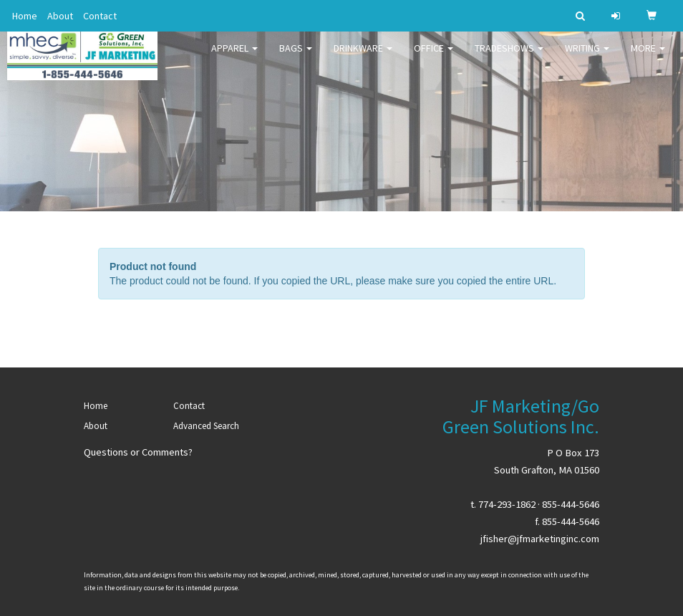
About (60, 16)
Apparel (234, 57)
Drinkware (363, 57)
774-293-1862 (507, 504)
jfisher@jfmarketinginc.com (540, 539)
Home (25, 16)
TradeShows (509, 57)
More (648, 57)
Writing (587, 57)
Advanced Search (206, 426)
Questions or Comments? (138, 452)
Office (433, 57)
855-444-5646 (571, 504)
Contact (100, 16)
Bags (296, 57)
